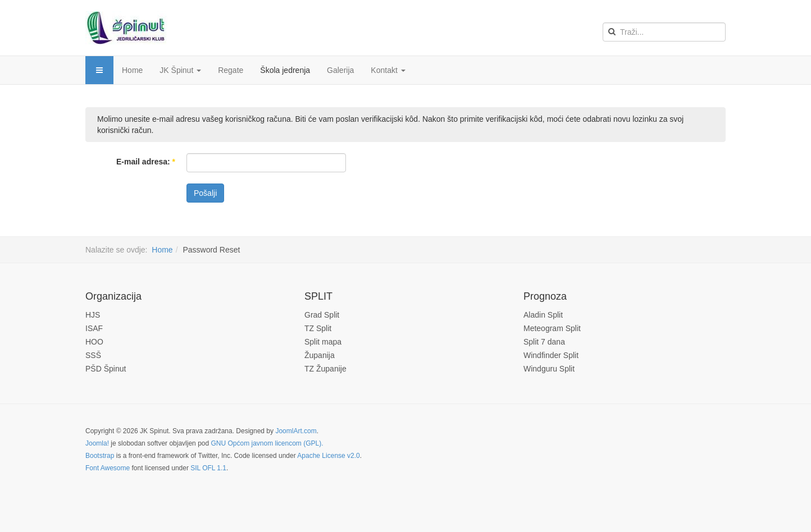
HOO (94, 342)
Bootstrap (100, 456)
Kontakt (388, 70)
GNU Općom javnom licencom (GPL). (267, 443)
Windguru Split (549, 369)
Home (132, 70)
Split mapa (323, 342)
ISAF (94, 328)
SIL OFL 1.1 (208, 468)
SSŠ (93, 355)
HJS (93, 315)
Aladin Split (543, 315)
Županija (320, 355)
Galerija (340, 70)
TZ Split (318, 328)
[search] (664, 32)
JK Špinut (180, 70)
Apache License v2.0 (328, 456)
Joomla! (97, 443)
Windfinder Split (551, 355)
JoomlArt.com (296, 431)
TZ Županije (325, 369)
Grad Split (322, 315)
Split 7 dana (544, 342)
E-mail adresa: (146, 162)
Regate (231, 70)
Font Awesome (108, 468)
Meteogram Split (552, 328)
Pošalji (205, 193)
